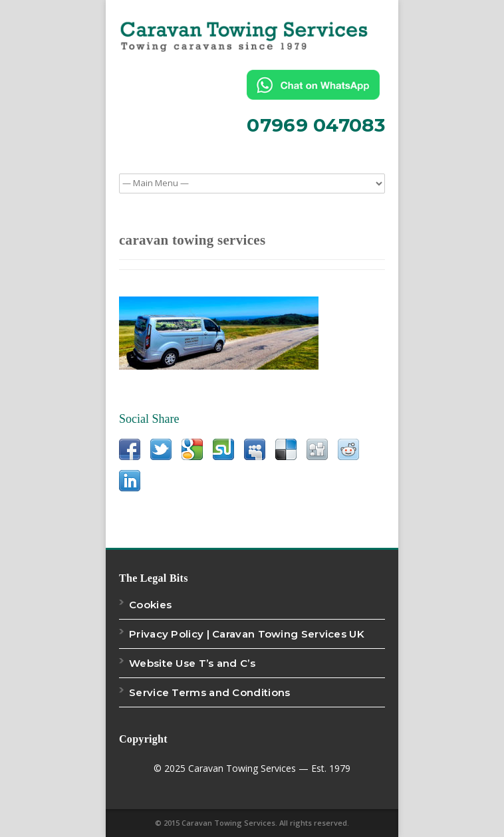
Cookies (150, 605)
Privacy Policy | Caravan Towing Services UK (247, 634)
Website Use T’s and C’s (192, 663)
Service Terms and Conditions (209, 692)
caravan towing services (192, 240)
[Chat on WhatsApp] (316, 85)
